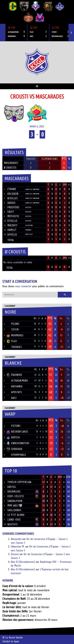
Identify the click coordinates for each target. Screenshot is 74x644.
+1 (69, 185)
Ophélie (12, 235)
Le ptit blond (16, 515)
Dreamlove (14, 492)
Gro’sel (12, 487)
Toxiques (14, 347)
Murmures (15, 335)
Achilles (12, 198)
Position (29, 185)
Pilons (13, 324)
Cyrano (12, 189)
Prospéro (13, 207)
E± (61, 318)
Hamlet (12, 230)
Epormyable (16, 455)
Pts (50, 318)
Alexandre (16, 539)
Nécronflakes (17, 432)
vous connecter (23, 286)
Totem (12, 330)
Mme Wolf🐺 (15, 505)
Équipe (10, 318)
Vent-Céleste (16, 496)
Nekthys (12, 524)
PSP (69, 477)
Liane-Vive (14, 520)
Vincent (15, 554)
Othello (12, 221)
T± (68, 318)
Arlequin (13, 194)
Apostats (14, 392)
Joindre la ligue (11, 641)
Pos (4, 318)
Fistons (13, 426)
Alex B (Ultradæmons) (23, 562)
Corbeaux (14, 449)
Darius (11, 203)
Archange (15, 386)
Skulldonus (14, 510)
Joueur (11, 185)
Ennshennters (18, 443)
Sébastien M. (18, 547)
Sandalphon (15, 501)
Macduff (12, 225)
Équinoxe (14, 375)
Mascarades (11, 163)
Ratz (11, 398)
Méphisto (13, 216)
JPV (65, 185)
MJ (35, 319)
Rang (4, 477)
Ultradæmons (17, 381)
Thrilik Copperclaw (19, 482)
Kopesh (13, 437)
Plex (12, 341)
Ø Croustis (10, 168)
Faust (11, 212)
